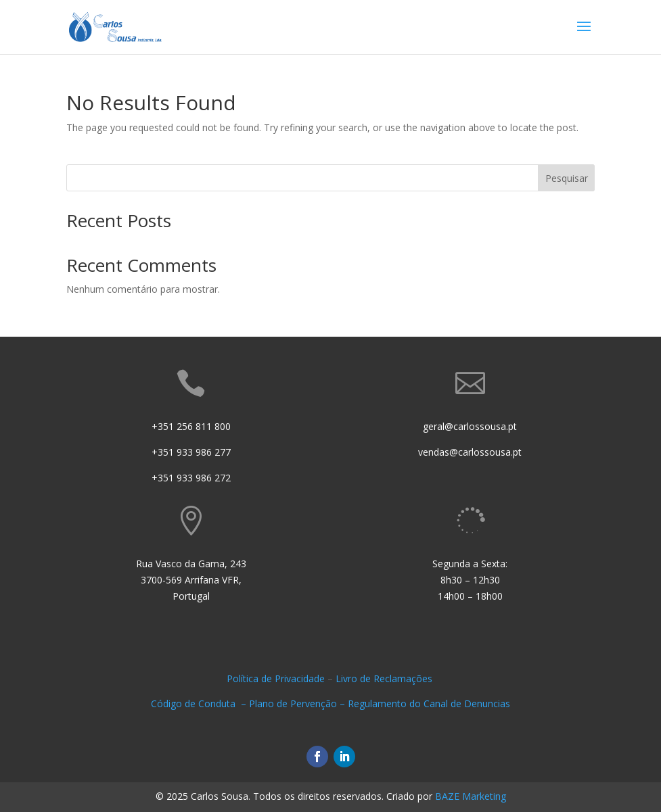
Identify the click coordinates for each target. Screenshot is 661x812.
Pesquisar (567, 178)
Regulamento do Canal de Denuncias (429, 703)
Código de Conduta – (200, 703)
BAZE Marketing (471, 796)
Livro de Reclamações (385, 678)
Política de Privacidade (276, 678)
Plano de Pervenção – (298, 703)
